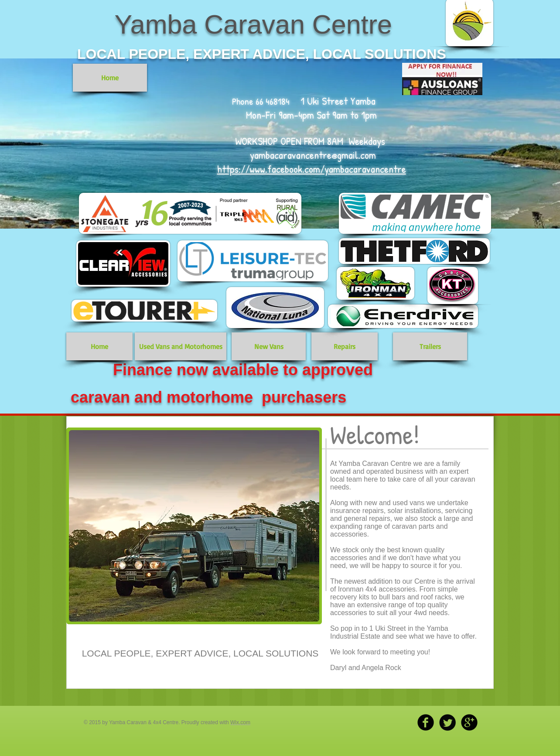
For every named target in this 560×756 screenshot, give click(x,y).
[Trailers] (430, 346)
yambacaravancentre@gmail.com (313, 155)
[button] (194, 526)
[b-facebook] (426, 722)
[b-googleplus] (469, 722)
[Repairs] (345, 346)
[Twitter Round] (447, 722)
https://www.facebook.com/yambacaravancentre (312, 169)
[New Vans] (269, 346)
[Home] (110, 78)
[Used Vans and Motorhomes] (181, 346)
